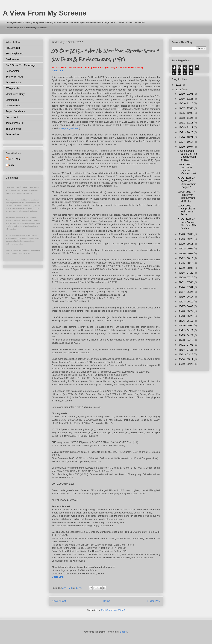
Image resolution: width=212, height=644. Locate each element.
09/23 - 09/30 (186, 234)
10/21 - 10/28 (186, 132)
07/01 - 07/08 (186, 282)
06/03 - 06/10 (186, 302)
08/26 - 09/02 (186, 253)
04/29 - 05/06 (186, 326)
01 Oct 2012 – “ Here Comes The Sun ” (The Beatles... (188, 224)
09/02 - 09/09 (186, 249)
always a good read (69, 128)
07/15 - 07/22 (186, 273)
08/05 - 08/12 (186, 263)
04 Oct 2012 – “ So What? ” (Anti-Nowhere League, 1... (187, 183)
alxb (11, 165)
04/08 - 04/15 (186, 340)
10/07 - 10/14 (186, 142)
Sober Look (12, 117)
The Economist (14, 129)
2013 (179, 85)
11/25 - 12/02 (186, 113)
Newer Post (59, 601)
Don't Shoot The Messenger (21, 65)
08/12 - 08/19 (186, 258)
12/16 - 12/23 (186, 99)
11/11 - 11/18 (186, 123)
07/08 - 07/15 (186, 277)
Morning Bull (13, 100)
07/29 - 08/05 (186, 268)
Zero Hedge (12, 134)
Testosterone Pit (14, 123)
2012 (179, 89)
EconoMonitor (13, 82)
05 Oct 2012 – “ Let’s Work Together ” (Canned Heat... (188, 169)
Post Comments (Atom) (113, 610)
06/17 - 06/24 (186, 292)
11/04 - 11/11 (186, 127)
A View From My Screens (45, 13)
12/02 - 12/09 (186, 108)
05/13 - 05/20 (186, 316)
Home (107, 601)
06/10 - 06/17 (186, 297)
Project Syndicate (15, 111)
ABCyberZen (13, 48)
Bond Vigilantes (14, 54)
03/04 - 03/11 (186, 359)
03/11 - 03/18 (186, 354)
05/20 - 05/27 (186, 311)
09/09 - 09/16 (186, 244)
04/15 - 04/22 (186, 335)
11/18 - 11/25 (186, 118)
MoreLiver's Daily (15, 94)
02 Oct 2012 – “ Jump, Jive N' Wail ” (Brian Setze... (187, 210)
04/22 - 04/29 (186, 330)
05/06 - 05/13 (186, 321)
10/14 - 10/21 (186, 137)
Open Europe (13, 106)
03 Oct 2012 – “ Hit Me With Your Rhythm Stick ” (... (186, 196)
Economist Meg (14, 77)
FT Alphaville (13, 88)
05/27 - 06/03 (186, 306)
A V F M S (15, 159)
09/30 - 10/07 (186, 147)
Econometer (12, 71)
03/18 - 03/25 (186, 350)
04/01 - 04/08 (186, 345)
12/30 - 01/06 (186, 94)
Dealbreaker (12, 59)
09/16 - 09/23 (186, 239)
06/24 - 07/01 (186, 287)
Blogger (123, 632)
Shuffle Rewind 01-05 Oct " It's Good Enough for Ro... (187, 155)
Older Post (154, 601)
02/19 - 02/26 (186, 364)
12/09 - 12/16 (186, 103)
